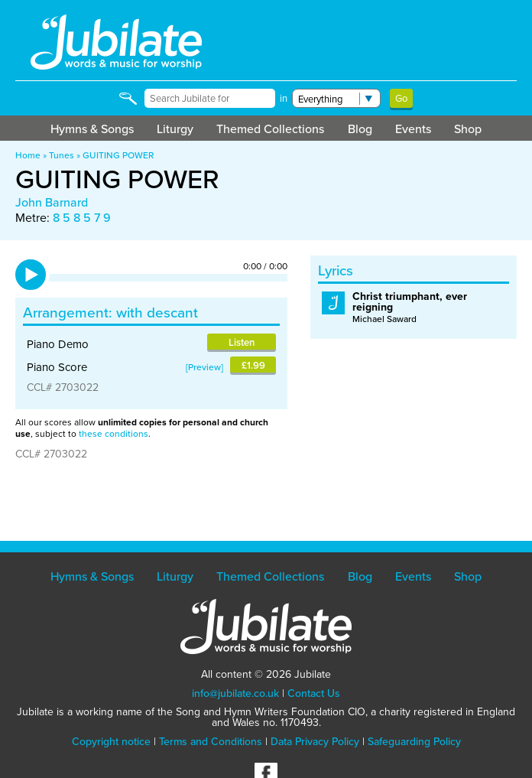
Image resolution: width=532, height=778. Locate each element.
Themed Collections (270, 129)
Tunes (62, 155)
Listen (242, 342)
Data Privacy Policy (315, 742)
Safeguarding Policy (414, 742)
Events (413, 129)
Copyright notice (111, 742)
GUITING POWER (118, 155)
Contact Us (314, 693)
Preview (204, 367)
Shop (468, 129)
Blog (360, 129)
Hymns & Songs (92, 129)
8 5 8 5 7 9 (82, 218)
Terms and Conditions (211, 742)
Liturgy (175, 129)
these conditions (114, 434)
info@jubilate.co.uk (235, 693)
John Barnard (52, 202)
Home (28, 155)
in (284, 98)
